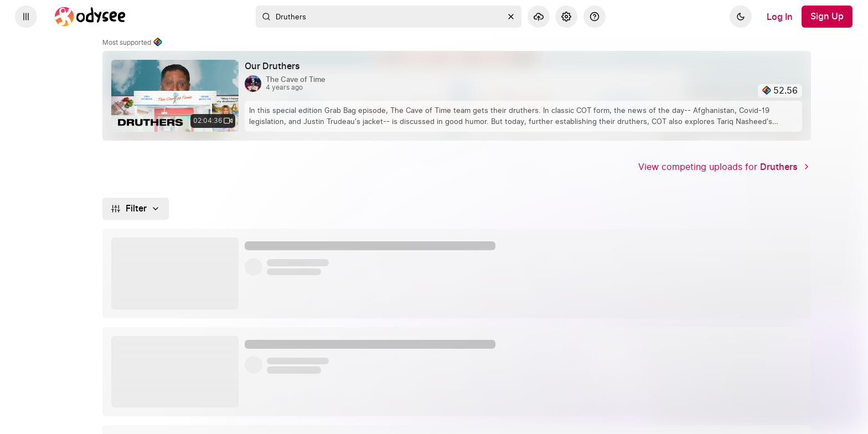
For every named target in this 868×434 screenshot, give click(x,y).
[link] (457, 96)
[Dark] (741, 17)
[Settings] (566, 17)
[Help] (595, 17)
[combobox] (389, 17)
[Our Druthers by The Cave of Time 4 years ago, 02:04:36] (277, 66)
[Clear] (511, 17)
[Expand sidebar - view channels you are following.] (26, 17)
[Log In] (780, 17)
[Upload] (539, 17)
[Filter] (136, 209)
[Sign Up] (827, 17)
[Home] (90, 17)
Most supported (132, 43)
